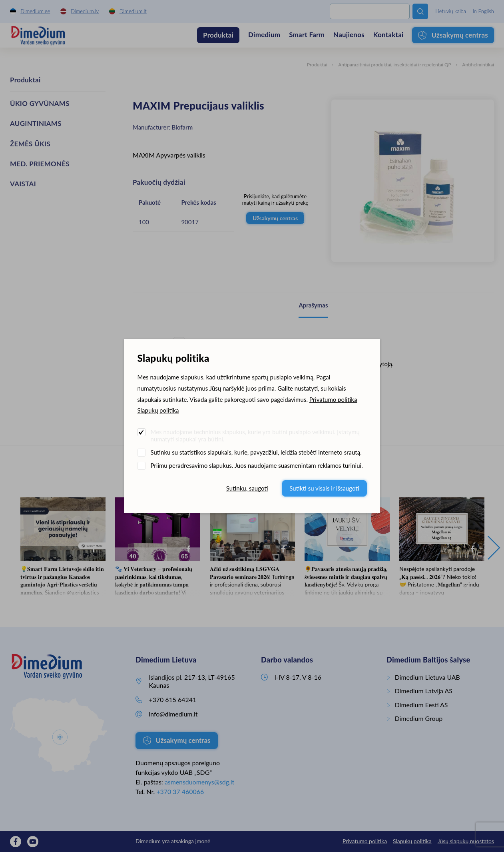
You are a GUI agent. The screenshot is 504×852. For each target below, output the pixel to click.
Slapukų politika (158, 410)
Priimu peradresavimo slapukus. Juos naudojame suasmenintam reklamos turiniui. (257, 465)
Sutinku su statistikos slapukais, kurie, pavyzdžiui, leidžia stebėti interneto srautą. (256, 452)
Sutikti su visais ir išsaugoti (324, 488)
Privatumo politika (333, 399)
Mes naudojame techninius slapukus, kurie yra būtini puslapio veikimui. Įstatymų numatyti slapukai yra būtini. (255, 435)
